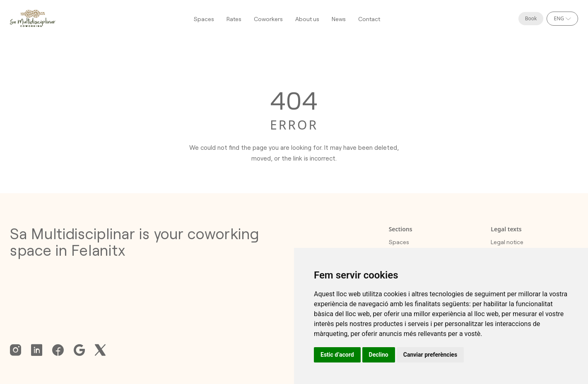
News (339, 19)
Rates (234, 19)
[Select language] (562, 19)
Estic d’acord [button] (337, 355)
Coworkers (268, 19)
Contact (369, 19)
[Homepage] (33, 18)
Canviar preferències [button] (430, 355)
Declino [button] (379, 355)
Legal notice (507, 242)
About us (307, 19)
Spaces (204, 19)
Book (531, 18)
